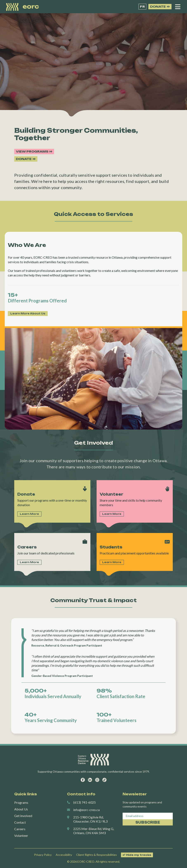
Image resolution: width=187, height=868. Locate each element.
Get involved (23, 816)
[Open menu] (178, 7)
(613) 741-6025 (85, 802)
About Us (21, 809)
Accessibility (64, 855)
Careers (20, 829)
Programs (21, 802)
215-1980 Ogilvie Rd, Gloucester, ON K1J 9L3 (90, 819)
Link (52, 501)
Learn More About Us (28, 313)
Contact (20, 822)
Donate (158, 7)
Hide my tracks (139, 855)
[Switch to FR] (142, 7)
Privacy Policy (43, 855)
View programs (32, 151)
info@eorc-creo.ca (86, 810)
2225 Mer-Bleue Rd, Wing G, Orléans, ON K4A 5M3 (94, 831)
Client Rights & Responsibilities (96, 855)
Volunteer (21, 835)
